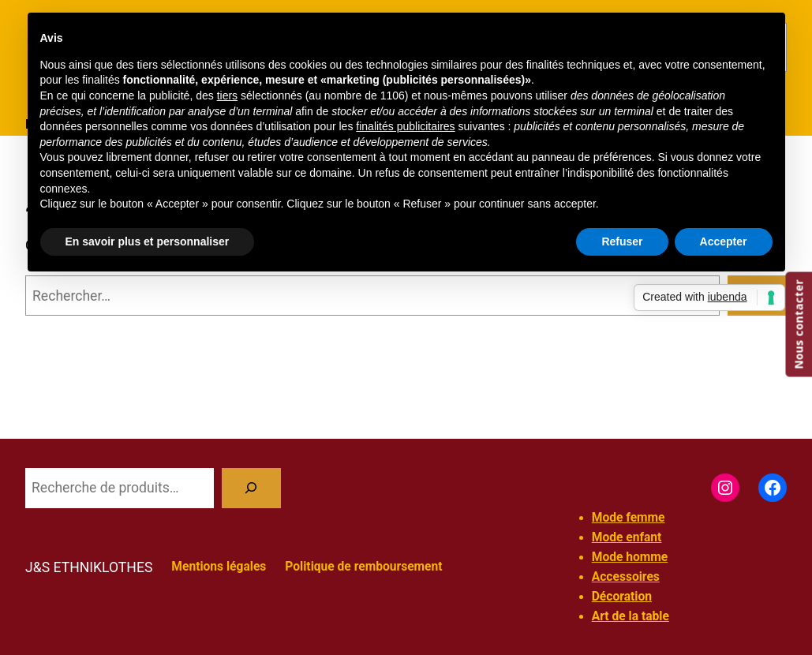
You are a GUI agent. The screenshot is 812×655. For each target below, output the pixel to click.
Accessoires (626, 577)
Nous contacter (798, 325)
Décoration (622, 597)
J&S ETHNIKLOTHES (89, 567)
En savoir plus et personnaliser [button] (148, 241)
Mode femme (629, 518)
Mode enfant (627, 537)
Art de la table (631, 616)
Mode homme (630, 557)
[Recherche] (251, 488)
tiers (227, 95)
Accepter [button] (724, 241)
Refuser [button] (622, 241)
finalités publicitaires (405, 126)
